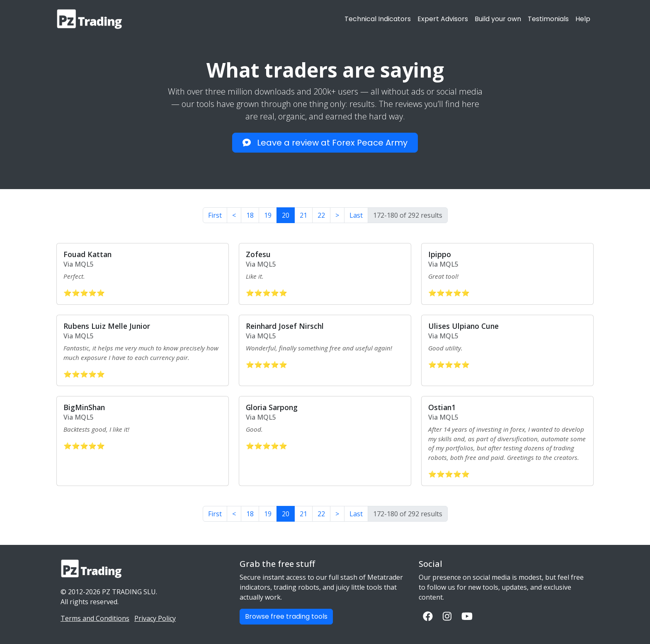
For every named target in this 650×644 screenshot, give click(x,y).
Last (356, 215)
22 (321, 215)
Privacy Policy (155, 618)
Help (583, 19)
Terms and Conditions (95, 618)
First (215, 215)
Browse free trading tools (286, 616)
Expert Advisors (443, 19)
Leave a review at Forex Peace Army (325, 143)
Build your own (498, 19)
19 (268, 215)
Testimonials (548, 19)
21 (303, 215)
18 (250, 215)
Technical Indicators (378, 19)
